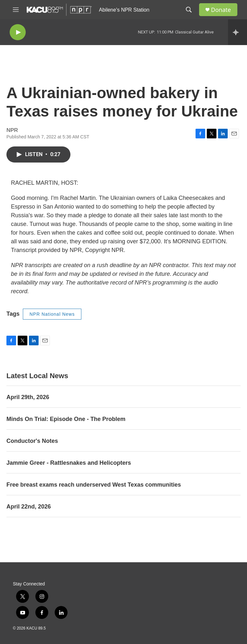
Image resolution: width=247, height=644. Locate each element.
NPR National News (52, 314)
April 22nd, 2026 (29, 507)
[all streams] (238, 32)
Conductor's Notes (32, 441)
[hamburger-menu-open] (16, 10)
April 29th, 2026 (28, 397)
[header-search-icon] (189, 10)
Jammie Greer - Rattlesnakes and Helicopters (69, 463)
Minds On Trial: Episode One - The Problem (66, 419)
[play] (18, 32)
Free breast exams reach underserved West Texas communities (94, 485)
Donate (221, 10)
